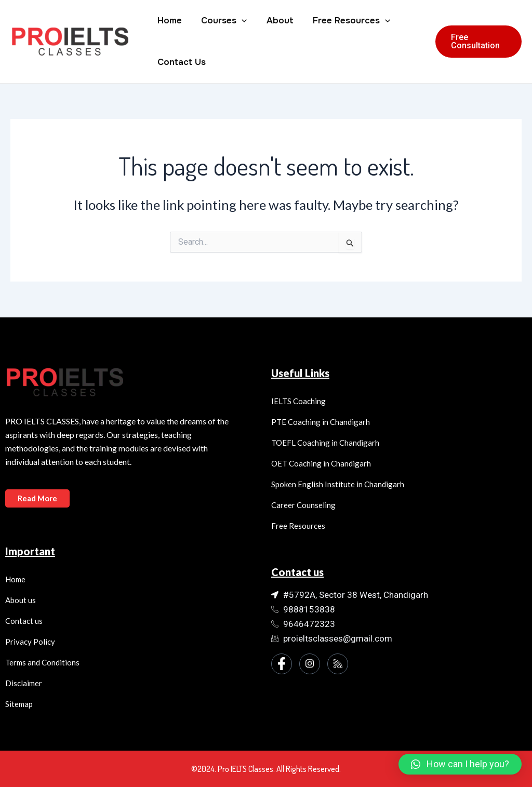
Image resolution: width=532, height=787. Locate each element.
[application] (239, 21)
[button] (460, 764)
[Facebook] (282, 664)
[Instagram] (310, 664)
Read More (38, 498)
